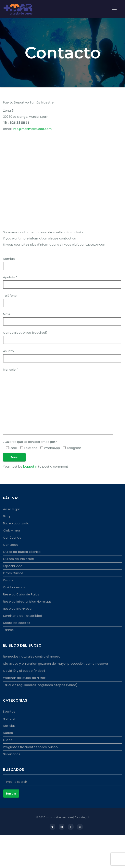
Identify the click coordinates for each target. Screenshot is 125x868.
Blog (6, 516)
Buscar (11, 794)
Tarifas (8, 630)
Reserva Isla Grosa (17, 609)
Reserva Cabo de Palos (21, 594)
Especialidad (13, 566)
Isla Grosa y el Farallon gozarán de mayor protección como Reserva (55, 664)
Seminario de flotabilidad (23, 616)
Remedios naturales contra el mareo (32, 656)
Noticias (9, 726)
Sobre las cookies (17, 623)
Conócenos (12, 538)
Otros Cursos (13, 573)
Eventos (9, 711)
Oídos (8, 740)
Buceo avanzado (16, 523)
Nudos (8, 733)
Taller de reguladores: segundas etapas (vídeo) (40, 685)
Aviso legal (11, 509)
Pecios (8, 580)
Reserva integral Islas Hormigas (27, 601)
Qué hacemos (14, 587)
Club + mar (12, 530)
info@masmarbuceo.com (32, 129)
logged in (30, 466)
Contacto (11, 545)
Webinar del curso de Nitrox (24, 678)
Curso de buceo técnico (22, 552)
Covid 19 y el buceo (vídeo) (24, 671)
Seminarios (12, 754)
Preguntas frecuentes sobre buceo (30, 747)
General (9, 719)
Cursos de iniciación (18, 559)
